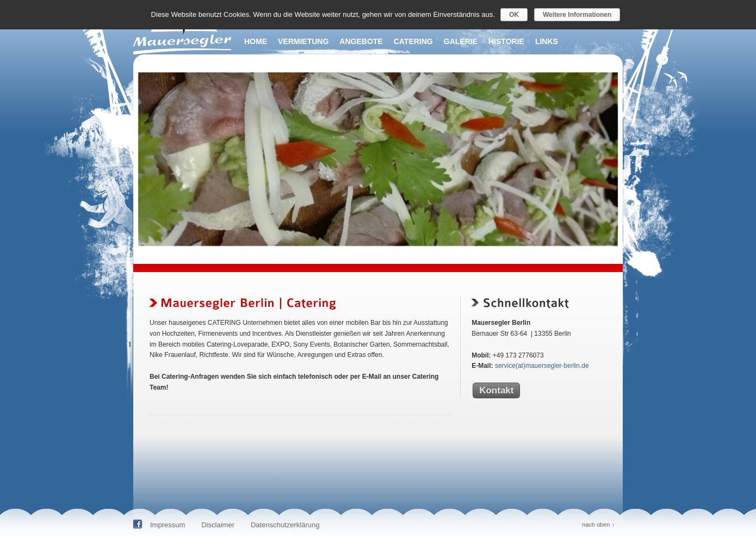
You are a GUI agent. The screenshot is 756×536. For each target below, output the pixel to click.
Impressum (168, 525)
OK (514, 15)
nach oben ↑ (598, 525)
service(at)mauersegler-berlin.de (542, 366)
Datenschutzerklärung (285, 525)
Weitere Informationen (577, 15)
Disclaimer (218, 525)
